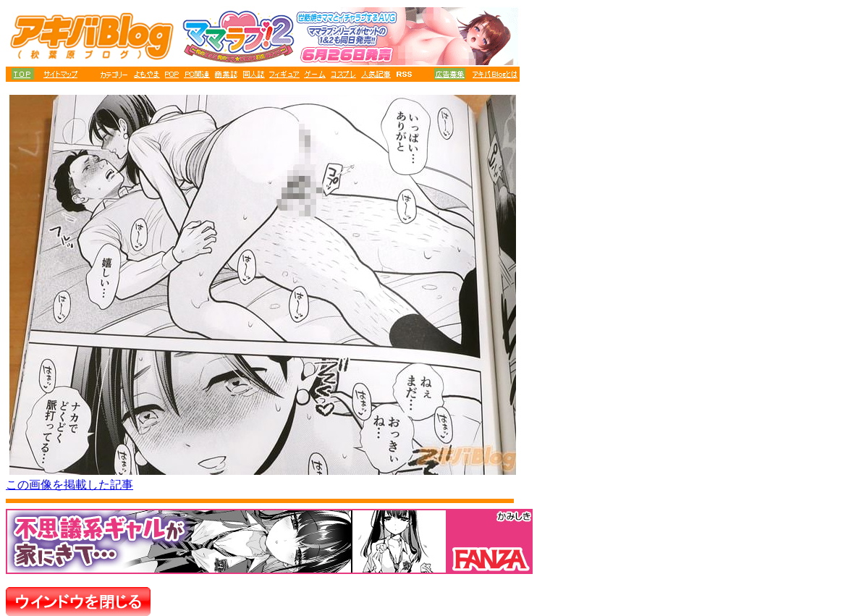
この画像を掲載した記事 (69, 485)
